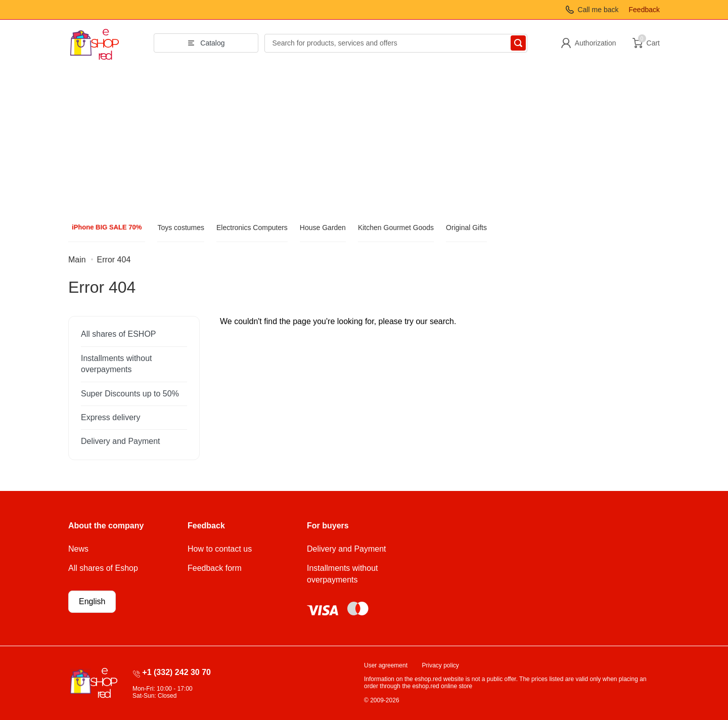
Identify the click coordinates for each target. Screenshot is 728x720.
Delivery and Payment (121, 441)
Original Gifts (466, 228)
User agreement (386, 665)
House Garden (323, 228)
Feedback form (215, 568)
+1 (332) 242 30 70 (176, 672)
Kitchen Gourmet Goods (396, 228)
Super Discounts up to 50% (130, 394)
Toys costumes (181, 228)
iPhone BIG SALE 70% (107, 227)
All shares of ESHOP (119, 334)
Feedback (644, 10)
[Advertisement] (364, 142)
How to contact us (220, 549)
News (78, 549)
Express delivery (110, 417)
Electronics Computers (252, 228)
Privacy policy (441, 665)
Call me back (598, 10)
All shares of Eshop (103, 568)
